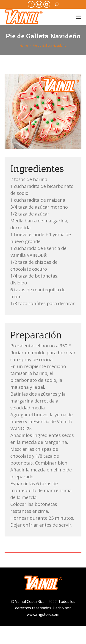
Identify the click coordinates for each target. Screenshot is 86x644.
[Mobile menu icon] (79, 17)
